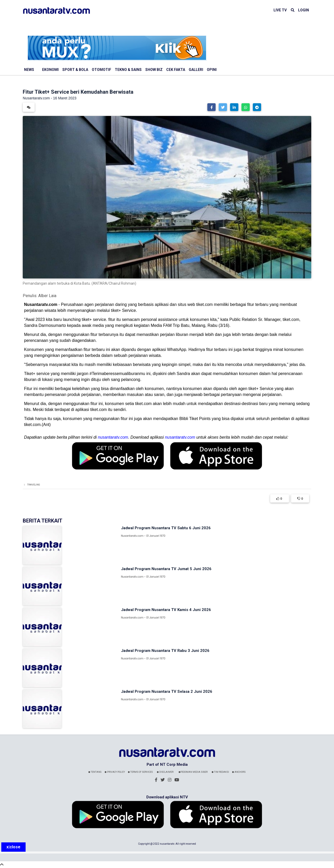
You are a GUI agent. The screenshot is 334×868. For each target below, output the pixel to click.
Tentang (95, 772)
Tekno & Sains (128, 70)
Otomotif (101, 70)
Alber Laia (47, 296)
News (29, 70)
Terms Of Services (140, 772)
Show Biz (154, 70)
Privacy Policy (115, 772)
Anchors (239, 772)
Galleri (196, 70)
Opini (212, 70)
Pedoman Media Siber (193, 772)
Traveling (34, 485)
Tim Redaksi (220, 772)
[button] (211, 107)
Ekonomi (50, 70)
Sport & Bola (75, 70)
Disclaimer (165, 772)
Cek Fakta (176, 70)
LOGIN (303, 10)
